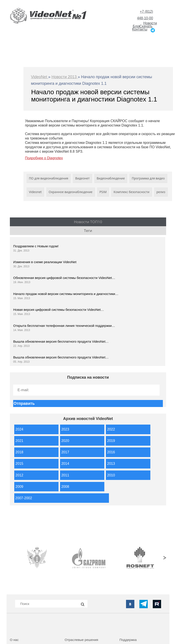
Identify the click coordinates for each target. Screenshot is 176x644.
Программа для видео (148, 178)
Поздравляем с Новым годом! (36, 246)
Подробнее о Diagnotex (44, 158)
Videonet (35, 192)
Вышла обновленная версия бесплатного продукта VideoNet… (61, 341)
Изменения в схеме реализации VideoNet (45, 262)
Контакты (140, 29)
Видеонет (82, 178)
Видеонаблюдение (111, 178)
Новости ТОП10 (88, 222)
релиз (161, 192)
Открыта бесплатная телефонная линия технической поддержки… (64, 326)
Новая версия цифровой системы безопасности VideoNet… (59, 310)
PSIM (103, 192)
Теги (88, 231)
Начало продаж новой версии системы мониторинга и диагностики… (66, 294)
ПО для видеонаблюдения (49, 178)
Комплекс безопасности (131, 192)
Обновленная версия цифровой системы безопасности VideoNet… (64, 278)
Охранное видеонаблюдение (71, 192)
